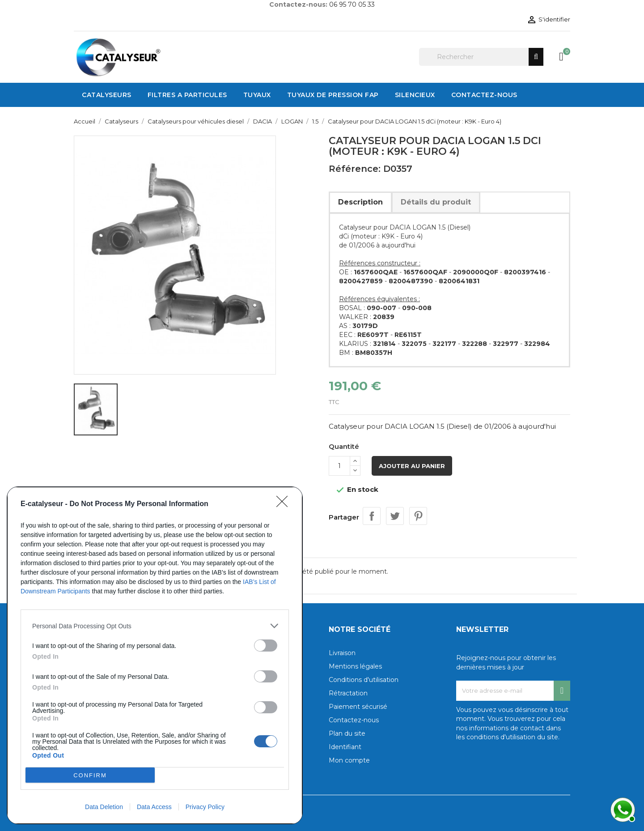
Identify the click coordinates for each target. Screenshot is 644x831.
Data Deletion (104, 807)
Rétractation (348, 693)
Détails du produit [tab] (436, 202)
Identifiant (345, 747)
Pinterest (418, 516)
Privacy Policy (205, 807)
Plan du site (347, 733)
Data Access (154, 807)
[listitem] (155, 626)
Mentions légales (355, 666)
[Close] (285, 504)
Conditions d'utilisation (364, 680)
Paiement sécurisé (358, 707)
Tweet (395, 516)
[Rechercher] (481, 57)
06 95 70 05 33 (352, 4)
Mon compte (349, 760)
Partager (372, 516)
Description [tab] (360, 202)
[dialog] (155, 655)
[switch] (266, 646)
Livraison (342, 653)
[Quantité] (339, 466)
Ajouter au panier (412, 466)
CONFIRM (90, 775)
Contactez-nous (354, 720)
